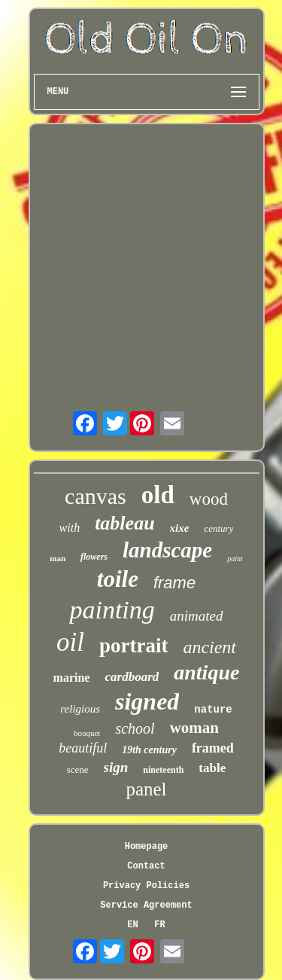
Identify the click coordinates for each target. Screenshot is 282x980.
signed (147, 701)
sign (116, 767)
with (70, 528)
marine (72, 678)
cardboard (132, 677)
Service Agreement (146, 905)
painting (112, 610)
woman (194, 728)
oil (70, 642)
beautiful (83, 748)
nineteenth (163, 770)
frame (174, 583)
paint (235, 559)
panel (146, 789)
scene (78, 769)
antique (206, 672)
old (158, 495)
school (135, 728)
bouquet (87, 733)
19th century (149, 750)
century (218, 528)
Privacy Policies (146, 886)
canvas (96, 496)
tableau (124, 523)
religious (80, 709)
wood (209, 499)
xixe (180, 528)
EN (132, 925)
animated (197, 616)
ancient (209, 647)
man (58, 558)
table (212, 768)
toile (118, 579)
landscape (167, 550)
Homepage (147, 847)
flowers (94, 557)
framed (213, 748)
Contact (146, 866)
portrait (133, 646)
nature (213, 710)
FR (159, 925)
